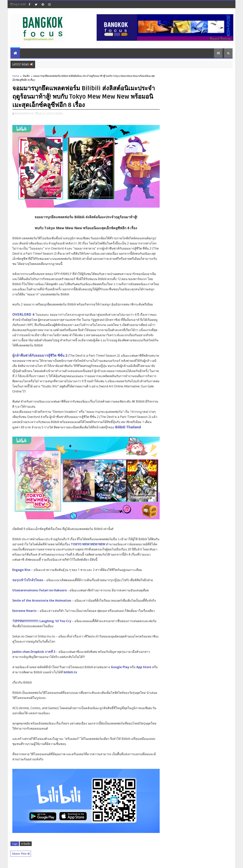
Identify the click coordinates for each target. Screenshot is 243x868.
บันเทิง (26, 76)
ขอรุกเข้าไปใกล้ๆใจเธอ (28, 580)
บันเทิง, (59, 113)
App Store (143, 667)
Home (16, 76)
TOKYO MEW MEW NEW (88, 544)
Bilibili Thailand (128, 427)
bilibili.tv (70, 672)
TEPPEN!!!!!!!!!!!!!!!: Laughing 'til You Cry (42, 621)
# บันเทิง (26, 844)
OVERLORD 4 (23, 314)
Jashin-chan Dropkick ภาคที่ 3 (34, 652)
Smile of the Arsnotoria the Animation (42, 600)
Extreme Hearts (24, 611)
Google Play (120, 667)
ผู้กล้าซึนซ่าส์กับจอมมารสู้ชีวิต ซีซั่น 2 (40, 355)
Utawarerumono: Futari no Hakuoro (40, 590)
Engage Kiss (21, 570)
